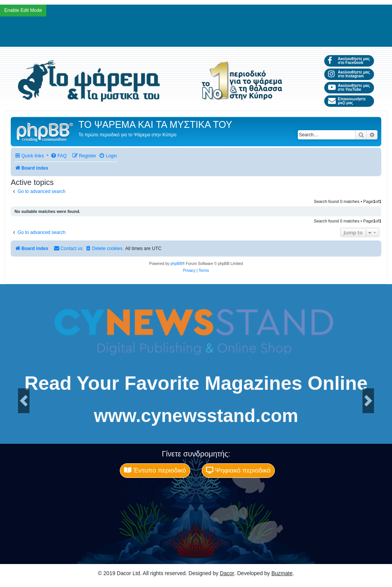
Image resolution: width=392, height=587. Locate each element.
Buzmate (282, 573)
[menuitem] (59, 156)
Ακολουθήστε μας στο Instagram (349, 74)
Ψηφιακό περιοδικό (238, 470)
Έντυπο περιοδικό (155, 470)
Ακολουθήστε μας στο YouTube (349, 87)
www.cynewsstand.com (196, 416)
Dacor (227, 573)
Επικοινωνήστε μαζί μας (347, 101)
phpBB (176, 264)
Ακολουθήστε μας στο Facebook (349, 61)
